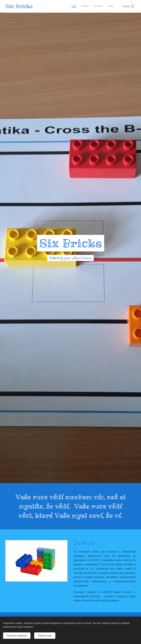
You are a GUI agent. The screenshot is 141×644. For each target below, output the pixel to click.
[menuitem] (99, 6)
